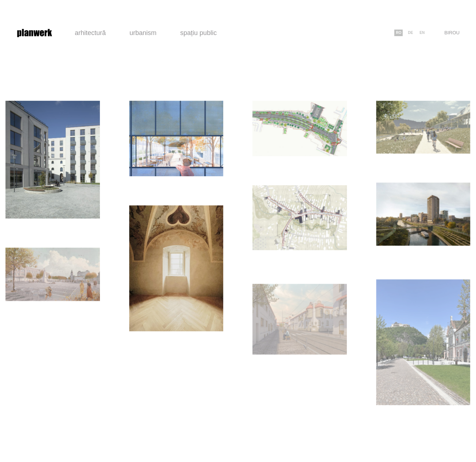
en (422, 33)
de (410, 33)
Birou (452, 33)
